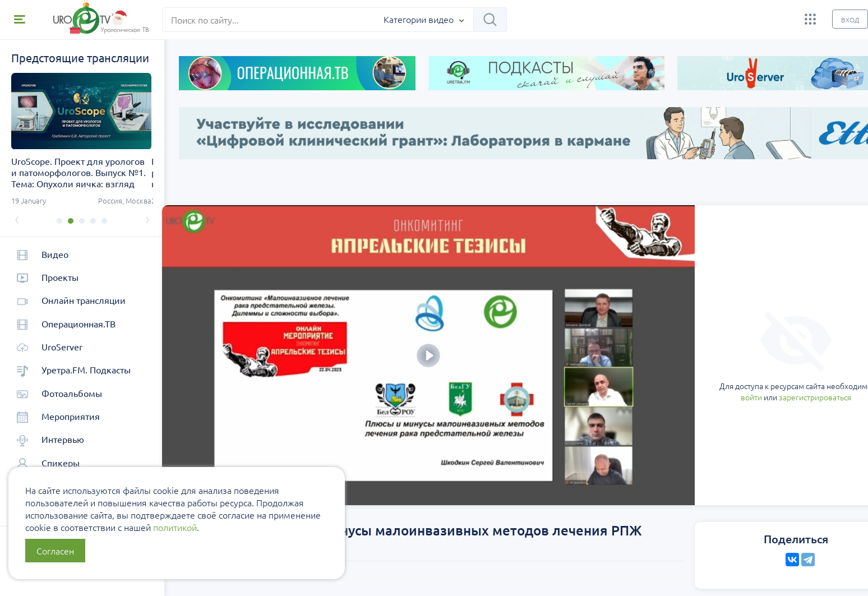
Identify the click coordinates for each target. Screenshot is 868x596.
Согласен (55, 551)
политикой (175, 527)
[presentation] (17, 219)
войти (676, 347)
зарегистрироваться (739, 347)
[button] (59, 221)
